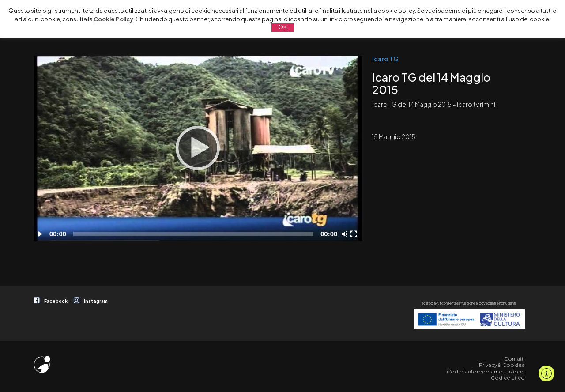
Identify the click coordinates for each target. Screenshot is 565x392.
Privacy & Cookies (502, 365)
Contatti (514, 359)
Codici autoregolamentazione (486, 371)
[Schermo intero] (355, 234)
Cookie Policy (113, 19)
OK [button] (282, 27)
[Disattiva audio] (346, 234)
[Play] (198, 148)
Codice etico (508, 378)
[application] (198, 148)
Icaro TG (385, 59)
